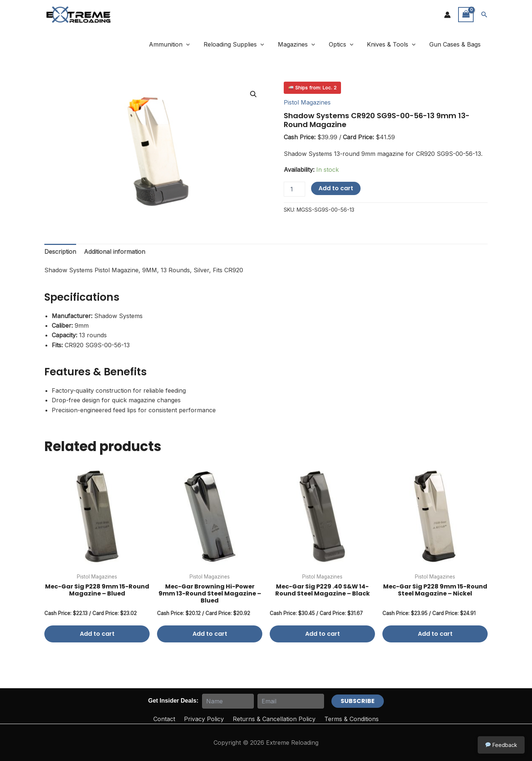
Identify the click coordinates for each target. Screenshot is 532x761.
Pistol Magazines (307, 102)
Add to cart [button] (97, 634)
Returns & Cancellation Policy (274, 719)
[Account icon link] (447, 15)
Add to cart (336, 188)
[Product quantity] (294, 189)
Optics (346, 44)
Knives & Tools (394, 44)
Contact (164, 719)
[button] (484, 15)
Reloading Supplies (243, 44)
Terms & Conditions (352, 719)
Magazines (303, 44)
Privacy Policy (204, 719)
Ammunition (180, 44)
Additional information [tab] (115, 252)
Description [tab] (60, 252)
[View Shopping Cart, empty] (466, 15)
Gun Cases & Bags (456, 44)
